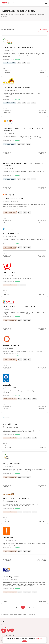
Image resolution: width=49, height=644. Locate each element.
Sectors (3, 622)
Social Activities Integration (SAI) (16, 498)
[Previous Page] (12, 607)
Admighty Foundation (12, 464)
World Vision (8, 538)
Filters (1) (43, 30)
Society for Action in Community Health (19, 307)
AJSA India (7, 385)
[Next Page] (37, 607)
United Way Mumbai (11, 577)
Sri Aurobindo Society (12, 424)
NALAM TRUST (9, 273)
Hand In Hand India (11, 234)
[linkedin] (10, 636)
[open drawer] (46, 3)
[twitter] (14, 636)
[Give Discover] (8, 3)
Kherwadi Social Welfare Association (17, 87)
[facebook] (6, 636)
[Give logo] (24, 630)
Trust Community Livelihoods (15, 199)
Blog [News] (2, 625)
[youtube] (3, 636)
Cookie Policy (38, 638)
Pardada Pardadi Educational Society (18, 48)
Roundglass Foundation (12, 346)
